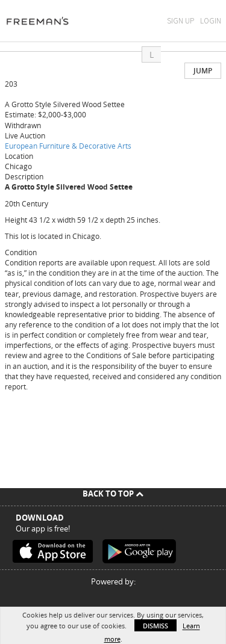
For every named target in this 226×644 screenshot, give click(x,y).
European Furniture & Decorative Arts (68, 146)
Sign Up (180, 21)
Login (211, 21)
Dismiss (155, 626)
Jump (203, 71)
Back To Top (113, 494)
